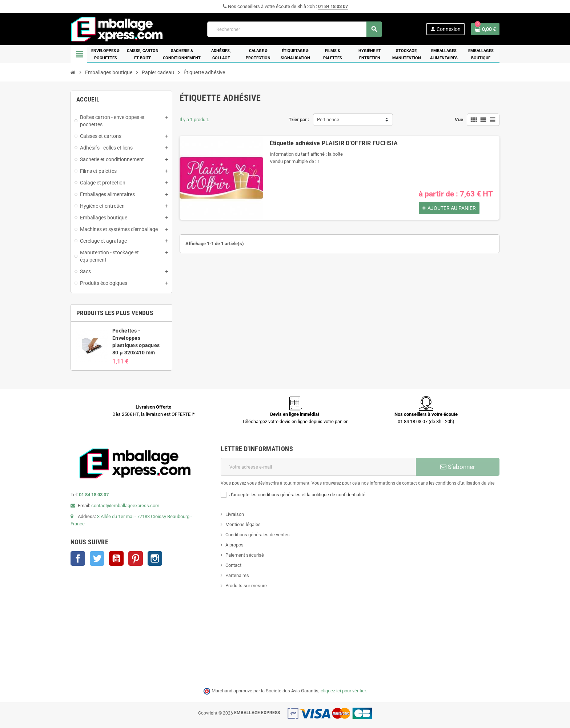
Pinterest (136, 558)
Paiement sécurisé (245, 555)
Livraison (235, 514)
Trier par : (299, 120)
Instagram (155, 558)
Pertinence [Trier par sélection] (328, 120)
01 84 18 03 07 (333, 6)
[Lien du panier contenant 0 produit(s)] (485, 29)
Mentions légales (243, 524)
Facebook (78, 558)
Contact (233, 565)
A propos (234, 545)
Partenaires (237, 575)
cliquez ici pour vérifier (343, 691)
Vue (459, 120)
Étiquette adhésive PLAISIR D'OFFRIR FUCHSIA (334, 143)
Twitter (97, 558)
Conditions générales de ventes (258, 535)
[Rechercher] (294, 29)
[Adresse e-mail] (318, 467)
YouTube (116, 558)
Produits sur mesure (246, 586)
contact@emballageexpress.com (125, 506)
